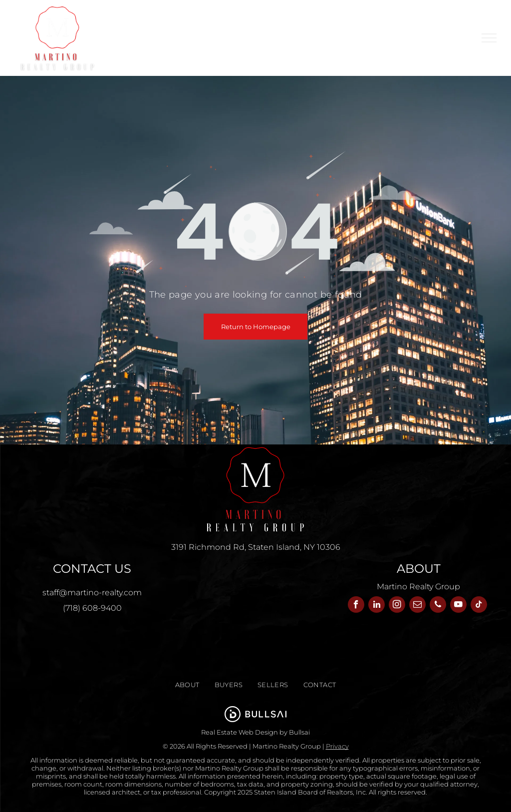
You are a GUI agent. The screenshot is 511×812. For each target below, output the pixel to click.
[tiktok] (479, 606)
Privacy (337, 746)
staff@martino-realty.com (92, 593)
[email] (417, 606)
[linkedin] (377, 606)
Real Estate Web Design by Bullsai (255, 732)
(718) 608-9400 (92, 608)
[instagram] (397, 606)
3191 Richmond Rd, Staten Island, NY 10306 (256, 547)
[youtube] (458, 606)
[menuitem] (187, 685)
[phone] (438, 606)
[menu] (489, 38)
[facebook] (356, 606)
